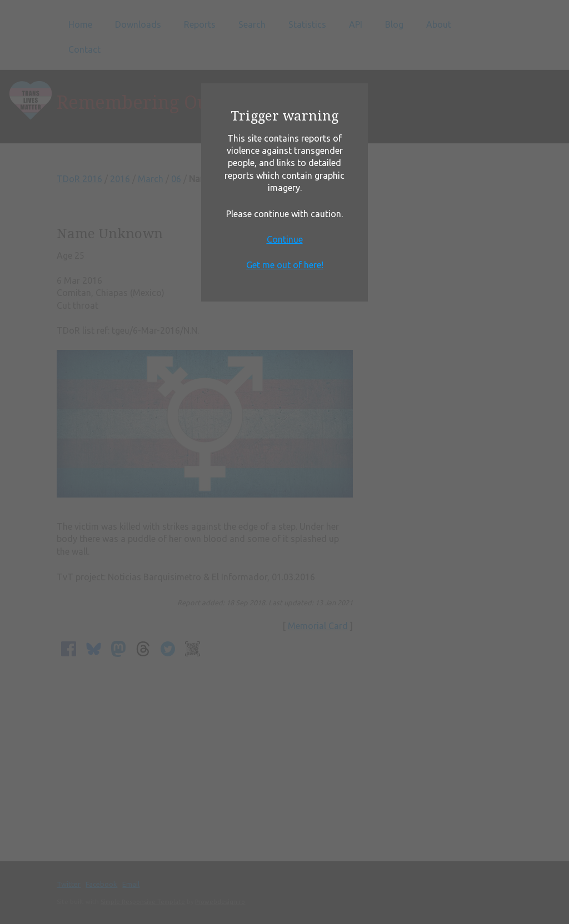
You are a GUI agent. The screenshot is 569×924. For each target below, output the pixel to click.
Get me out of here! (285, 265)
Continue (285, 239)
